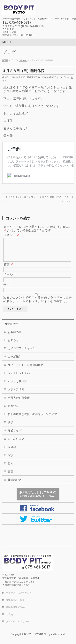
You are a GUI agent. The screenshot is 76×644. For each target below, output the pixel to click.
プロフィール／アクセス (19, 593)
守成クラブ (15, 435)
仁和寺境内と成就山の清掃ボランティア (32, 419)
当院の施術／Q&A (15, 607)
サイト (8, 289)
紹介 (11, 468)
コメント (11, 235)
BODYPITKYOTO (34, 634)
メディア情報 (16, 394)
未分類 (12, 452)
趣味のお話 (15, 484)
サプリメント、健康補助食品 (26, 369)
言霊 (11, 476)
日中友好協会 (16, 443)
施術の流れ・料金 (15, 600)
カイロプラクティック (21, 353)
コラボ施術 (15, 361)
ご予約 (9, 615)
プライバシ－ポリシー (18, 622)
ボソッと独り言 (17, 386)
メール (10, 279)
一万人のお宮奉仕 (19, 402)
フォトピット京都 (19, 378)
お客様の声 (15, 337)
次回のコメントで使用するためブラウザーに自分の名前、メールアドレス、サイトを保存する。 (38, 304)
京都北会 (13, 411)
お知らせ (13, 345)
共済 (11, 427)
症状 (11, 460)
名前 (8, 269)
